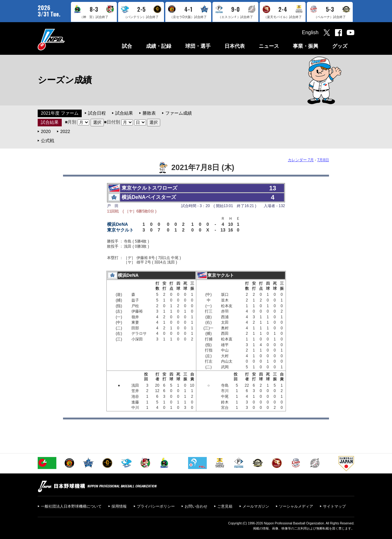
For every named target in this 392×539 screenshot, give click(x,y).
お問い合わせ (196, 506)
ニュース (269, 46)
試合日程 (97, 113)
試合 (127, 46)
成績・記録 (159, 46)
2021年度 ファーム (60, 113)
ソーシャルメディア (296, 506)
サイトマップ (334, 506)
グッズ (340, 46)
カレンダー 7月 (301, 160)
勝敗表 (149, 113)
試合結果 (124, 113)
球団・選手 (198, 46)
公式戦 (47, 141)
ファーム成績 (179, 113)
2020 (46, 131)
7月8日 (323, 160)
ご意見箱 (225, 506)
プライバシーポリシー (156, 506)
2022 (65, 131)
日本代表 (235, 46)
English (310, 32)
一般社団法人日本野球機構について (71, 506)
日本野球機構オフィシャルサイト (67, 39)
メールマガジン (256, 506)
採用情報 (119, 506)
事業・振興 (306, 46)
